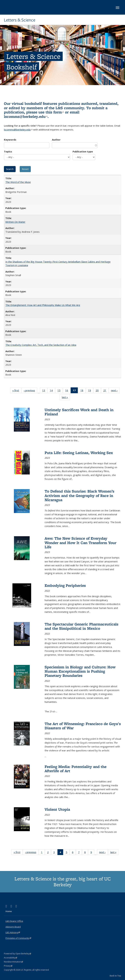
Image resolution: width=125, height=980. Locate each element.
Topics (8, 151)
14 (52, 391)
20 (98, 391)
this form (55, 112)
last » (66, 398)
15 (60, 391)
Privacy (8, 966)
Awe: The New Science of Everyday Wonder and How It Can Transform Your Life (80, 543)
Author (56, 140)
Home (9, 911)
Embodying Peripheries (65, 585)
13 (45, 391)
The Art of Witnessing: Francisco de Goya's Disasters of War (83, 726)
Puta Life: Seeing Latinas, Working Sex (79, 453)
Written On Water (15, 222)
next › (115, 391)
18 (83, 391)
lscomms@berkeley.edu (26, 116)
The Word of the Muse (18, 182)
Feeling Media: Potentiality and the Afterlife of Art (76, 769)
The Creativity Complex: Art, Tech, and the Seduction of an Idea (41, 345)
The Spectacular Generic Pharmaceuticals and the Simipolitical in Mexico (81, 626)
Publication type (83, 151)
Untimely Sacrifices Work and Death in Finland (79, 412)
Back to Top (115, 976)
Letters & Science (20, 20)
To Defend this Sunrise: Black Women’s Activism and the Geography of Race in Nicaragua (79, 495)
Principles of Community (18, 938)
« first (17, 391)
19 (91, 391)
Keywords (10, 140)
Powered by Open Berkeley (17, 954)
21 (106, 391)
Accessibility (10, 958)
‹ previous (30, 391)
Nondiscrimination (13, 962)
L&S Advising (13, 932)
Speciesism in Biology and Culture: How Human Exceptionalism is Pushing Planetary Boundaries (80, 671)
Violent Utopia (57, 809)
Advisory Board (13, 927)
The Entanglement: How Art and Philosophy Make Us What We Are (43, 305)
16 (68, 391)
